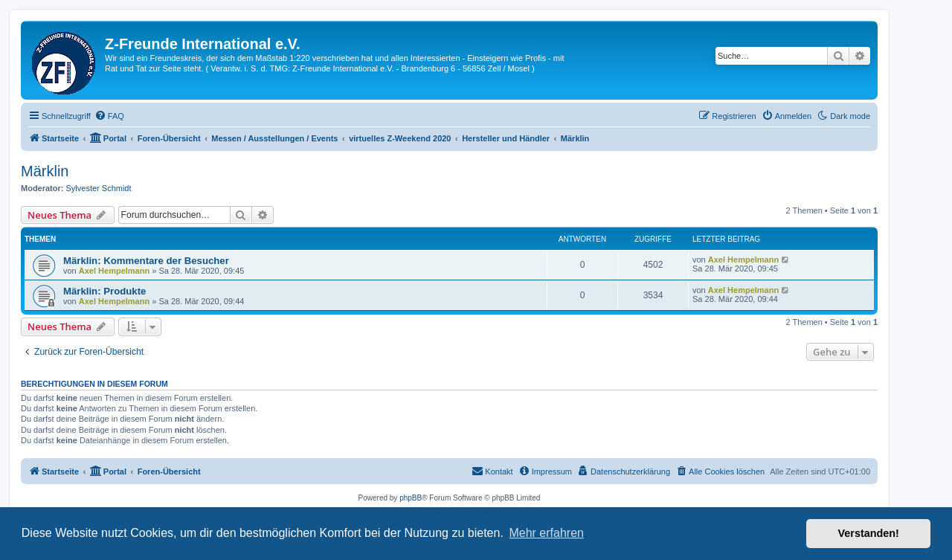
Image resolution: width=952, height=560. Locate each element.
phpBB (411, 498)
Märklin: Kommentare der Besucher (146, 261)
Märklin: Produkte (104, 291)
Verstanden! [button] (869, 533)
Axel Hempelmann (114, 271)
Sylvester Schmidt (99, 188)
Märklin (45, 171)
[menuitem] (109, 116)
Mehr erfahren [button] (546, 533)
